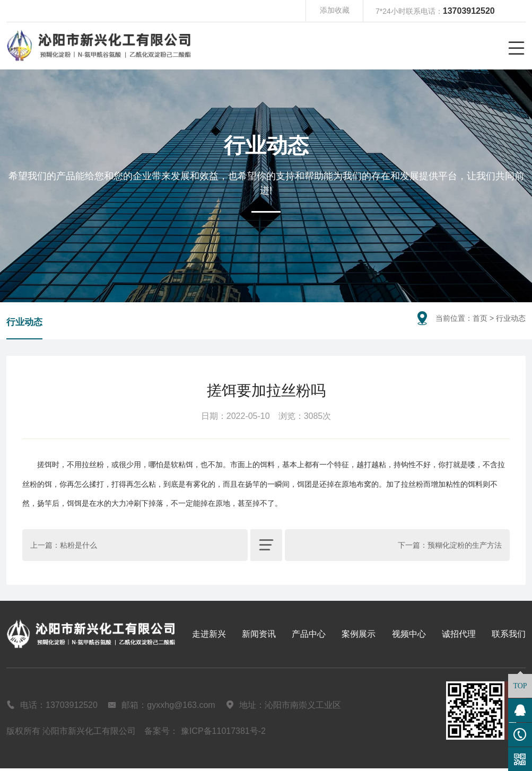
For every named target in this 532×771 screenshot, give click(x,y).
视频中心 (409, 636)
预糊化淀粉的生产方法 (465, 547)
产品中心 (309, 636)
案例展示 (359, 636)
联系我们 (509, 636)
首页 (480, 318)
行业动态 (25, 323)
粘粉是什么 (79, 547)
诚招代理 (459, 636)
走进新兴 (209, 636)
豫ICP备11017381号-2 (223, 734)
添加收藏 (335, 11)
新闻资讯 (259, 636)
